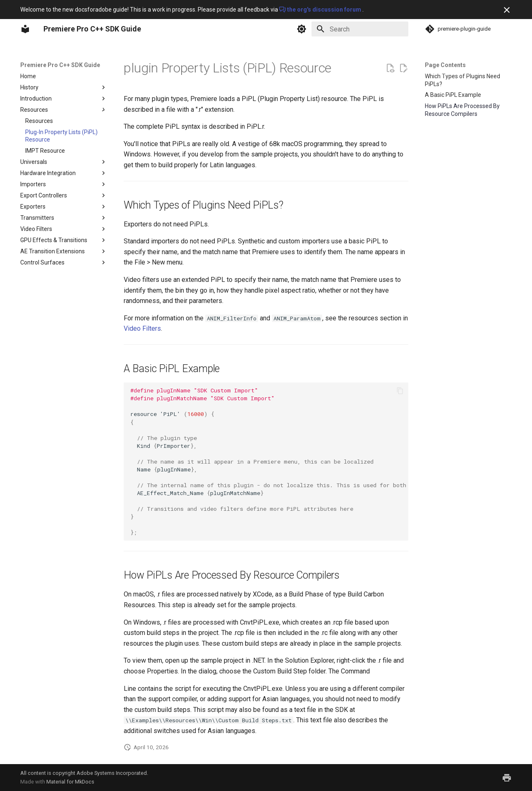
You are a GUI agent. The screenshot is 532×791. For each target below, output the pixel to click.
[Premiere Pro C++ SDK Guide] (25, 29)
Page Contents (445, 65)
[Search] (360, 29)
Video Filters (142, 328)
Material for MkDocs (70, 782)
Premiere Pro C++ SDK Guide (60, 65)
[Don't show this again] (507, 10)
